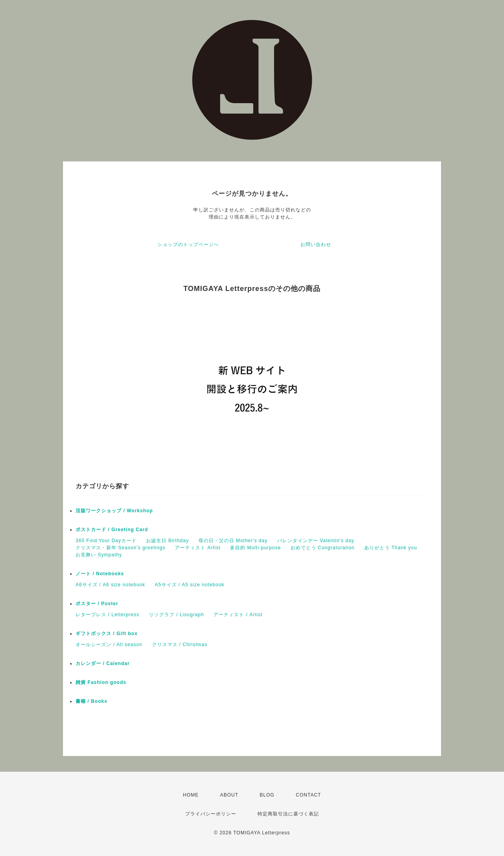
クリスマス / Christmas (180, 645)
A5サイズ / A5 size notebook (190, 585)
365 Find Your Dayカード (106, 541)
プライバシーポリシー (211, 814)
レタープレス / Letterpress (107, 615)
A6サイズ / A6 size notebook (110, 585)
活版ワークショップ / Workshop (114, 511)
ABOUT (229, 795)
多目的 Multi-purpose (255, 548)
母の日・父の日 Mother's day (233, 541)
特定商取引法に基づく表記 (288, 814)
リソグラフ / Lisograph (176, 615)
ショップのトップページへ (188, 245)
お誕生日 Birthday (167, 541)
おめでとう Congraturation (323, 548)
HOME (191, 795)
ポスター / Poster (97, 604)
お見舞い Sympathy (99, 555)
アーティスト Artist (198, 548)
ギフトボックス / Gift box (107, 634)
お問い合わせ (316, 245)
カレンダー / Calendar (103, 663)
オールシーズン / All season (109, 645)
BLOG (267, 795)
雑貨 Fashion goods (101, 682)
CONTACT (308, 795)
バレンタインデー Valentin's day (316, 541)
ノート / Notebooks (100, 574)
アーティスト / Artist (238, 615)
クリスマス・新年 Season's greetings (120, 548)
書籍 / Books (92, 701)
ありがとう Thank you (391, 548)
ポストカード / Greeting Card (112, 530)
